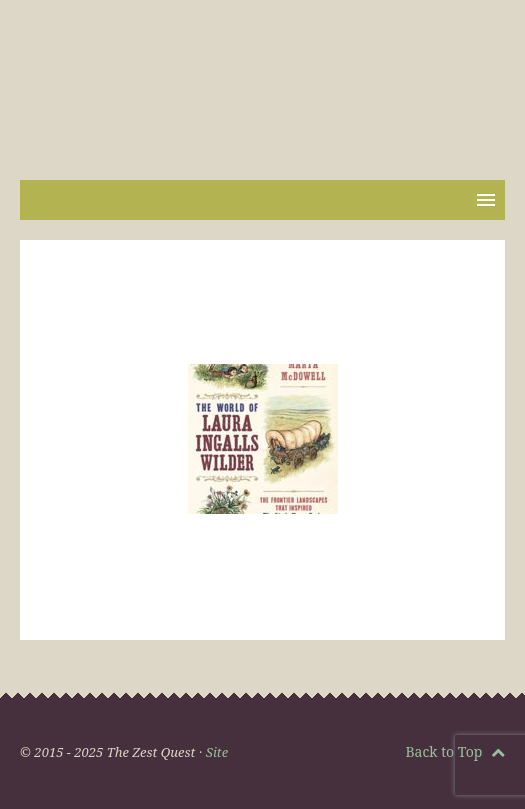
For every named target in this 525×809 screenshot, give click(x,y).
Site (217, 752)
